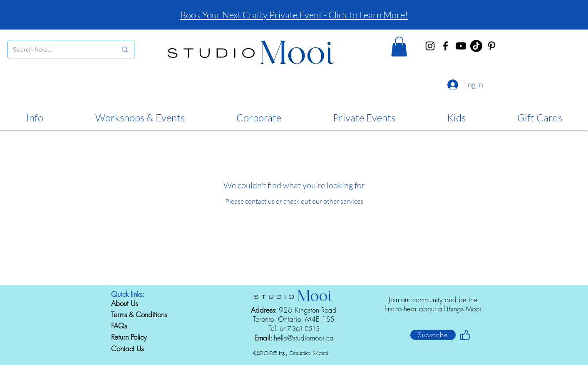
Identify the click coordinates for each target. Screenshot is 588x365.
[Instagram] (430, 46)
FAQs (119, 326)
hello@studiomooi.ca (304, 338)
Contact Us (127, 349)
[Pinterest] (492, 46)
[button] (399, 47)
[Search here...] (59, 49)
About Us (124, 303)
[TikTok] (476, 46)
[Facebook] (445, 46)
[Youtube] (461, 46)
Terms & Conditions (139, 314)
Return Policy (129, 337)
